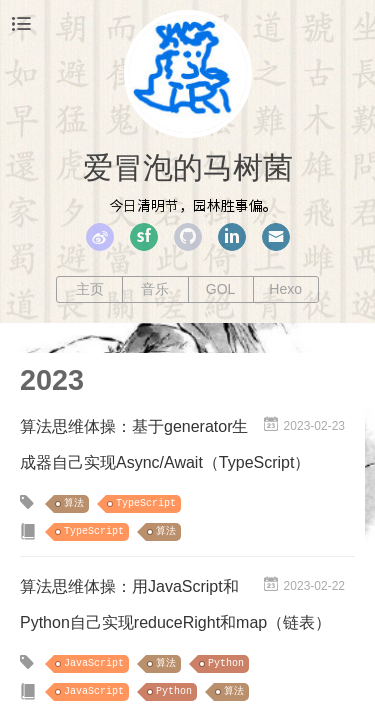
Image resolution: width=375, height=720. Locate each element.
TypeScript (146, 503)
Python (226, 663)
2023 (52, 380)
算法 (74, 503)
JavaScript (94, 663)
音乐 (155, 289)
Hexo (285, 289)
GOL (221, 289)
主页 (90, 289)
